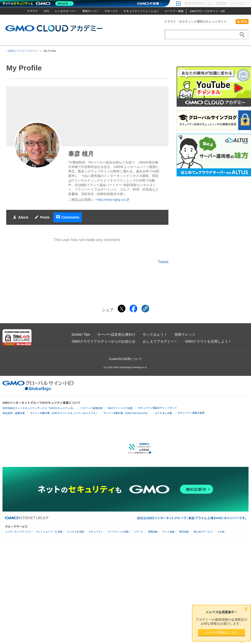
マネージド (111, 11)
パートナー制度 (174, 11)
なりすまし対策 (163, 413)
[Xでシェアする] (122, 309)
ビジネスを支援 (76, 532)
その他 (221, 532)
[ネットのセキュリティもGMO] (38, 3)
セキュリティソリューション (141, 11)
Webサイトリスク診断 (120, 408)
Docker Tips (81, 334)
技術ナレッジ (185, 334)
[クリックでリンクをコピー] (145, 309)
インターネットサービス (18, 532)
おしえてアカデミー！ (160, 341)
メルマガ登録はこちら (221, 632)
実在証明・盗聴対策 (14, 413)
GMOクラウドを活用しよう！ (208, 341)
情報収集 (153, 532)
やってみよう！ (155, 334)
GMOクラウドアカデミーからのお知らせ (104, 341)
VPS (46, 11)
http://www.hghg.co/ (111, 200)
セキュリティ (96, 532)
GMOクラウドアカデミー (54, 28)
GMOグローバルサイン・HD (207, 11)
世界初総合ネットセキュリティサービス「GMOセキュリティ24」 (39, 408)
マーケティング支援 (118, 532)
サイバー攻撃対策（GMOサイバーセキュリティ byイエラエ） (64, 413)
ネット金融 (168, 532)
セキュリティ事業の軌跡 (191, 413)
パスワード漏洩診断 (91, 408)
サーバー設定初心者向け (116, 334)
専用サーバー (91, 11)
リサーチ (138, 532)
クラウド (32, 11)
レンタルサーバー (66, 11)
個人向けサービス (203, 532)
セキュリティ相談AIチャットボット (157, 408)
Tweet (163, 262)
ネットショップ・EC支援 (49, 532)
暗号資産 (184, 532)
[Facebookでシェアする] (133, 309)
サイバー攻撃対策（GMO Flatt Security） (126, 413)
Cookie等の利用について (125, 359)
